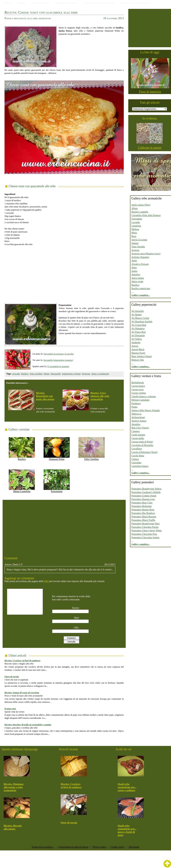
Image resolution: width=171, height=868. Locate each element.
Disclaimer (134, 847)
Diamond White (57, 458)
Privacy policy (100, 847)
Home (8, 3)
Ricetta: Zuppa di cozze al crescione (22, 693)
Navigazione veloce (66, 3)
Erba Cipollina (92, 458)
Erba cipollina (36, 374)
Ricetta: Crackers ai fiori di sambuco (22, 660)
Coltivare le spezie (150, 148)
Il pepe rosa (10, 709)
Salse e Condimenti (100, 374)
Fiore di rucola (12, 677)
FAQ (46, 581)
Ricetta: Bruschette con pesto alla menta (45, 396)
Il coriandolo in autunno (58, 366)
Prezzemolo (57, 490)
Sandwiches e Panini (71, 374)
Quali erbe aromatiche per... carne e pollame (127, 787)
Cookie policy (118, 847)
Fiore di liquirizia (150, 92)
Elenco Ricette (40, 3)
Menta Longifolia (22, 490)
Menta (46, 374)
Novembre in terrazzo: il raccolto (59, 354)
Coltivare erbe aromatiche (99, 3)
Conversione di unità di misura (73, 847)
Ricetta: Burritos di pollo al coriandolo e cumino (28, 725)
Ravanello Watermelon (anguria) (58, 360)
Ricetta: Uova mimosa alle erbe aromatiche (100, 396)
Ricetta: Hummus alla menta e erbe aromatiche (14, 787)
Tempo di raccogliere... (43, 847)
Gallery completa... (141, 295)
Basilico (25, 374)
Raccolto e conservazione (135, 3)
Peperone (86, 374)
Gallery (22, 3)
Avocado (16, 374)
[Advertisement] (64, 273)
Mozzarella (56, 374)
